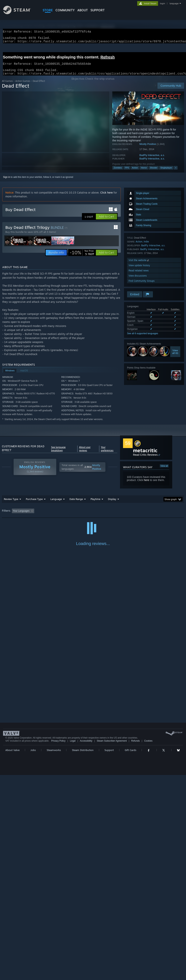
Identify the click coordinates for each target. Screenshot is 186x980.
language (174, 3)
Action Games (23, 86)
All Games (7, 86)
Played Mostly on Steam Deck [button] (117, 515)
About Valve (12, 952)
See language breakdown (58, 453)
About (83, 10)
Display (112, 504)
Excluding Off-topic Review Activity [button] (60, 515)
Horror (144, 172)
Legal (73, 943)
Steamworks (54, 952)
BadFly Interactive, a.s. (152, 160)
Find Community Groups (142, 285)
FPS (127, 172)
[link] (82, 257)
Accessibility (86, 943)
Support (109, 952)
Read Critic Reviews (145, 459)
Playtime (95, 504)
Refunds (136, 943)
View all (164, 470)
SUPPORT (98, 10)
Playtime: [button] (89, 515)
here (146, 485)
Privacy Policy (58, 943)
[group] (93, 516)
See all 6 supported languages (143, 338)
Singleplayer (166, 172)
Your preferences (107, 453)
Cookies (148, 943)
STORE (48, 10)
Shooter (154, 172)
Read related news (139, 275)
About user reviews (85, 453)
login (162, 3)
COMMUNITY (65, 10)
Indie (146, 246)
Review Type (11, 504)
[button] (106, 221)
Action (135, 172)
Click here (106, 197)
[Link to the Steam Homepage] (20, 13)
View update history (139, 270)
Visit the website (139, 265)
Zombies (118, 172)
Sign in (7, 182)
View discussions (138, 280)
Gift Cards (131, 952)
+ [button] (176, 172)
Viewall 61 (175, 356)
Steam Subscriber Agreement (112, 943)
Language (56, 504)
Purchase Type (34, 504)
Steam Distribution (83, 952)
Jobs (33, 952)
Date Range (76, 504)
